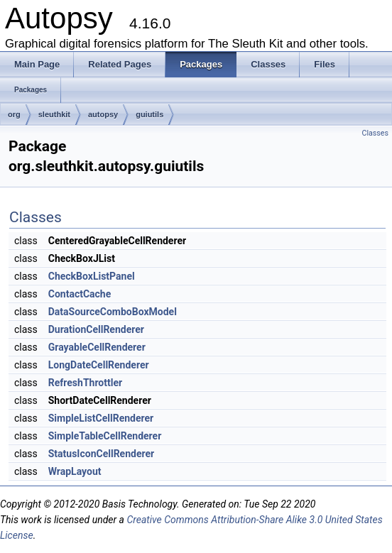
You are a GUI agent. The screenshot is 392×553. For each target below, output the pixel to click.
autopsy (103, 114)
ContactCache (80, 294)
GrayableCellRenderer (97, 347)
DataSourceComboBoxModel (113, 312)
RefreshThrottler (85, 383)
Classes (375, 133)
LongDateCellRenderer (99, 365)
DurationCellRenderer (96, 329)
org (14, 114)
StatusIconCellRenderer (101, 454)
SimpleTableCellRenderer (105, 436)
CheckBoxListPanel (92, 276)
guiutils (149, 114)
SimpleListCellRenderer (101, 418)
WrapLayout (75, 471)
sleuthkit (54, 114)
